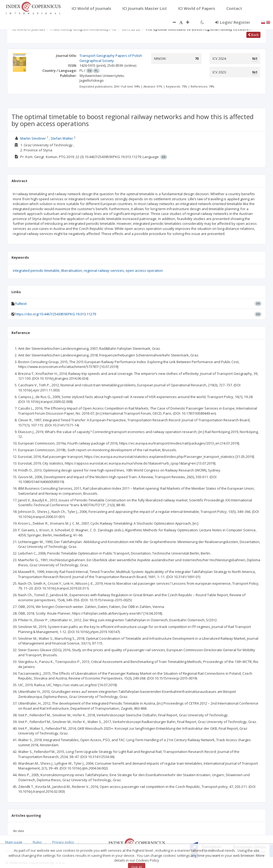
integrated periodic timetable (36, 270)
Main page (14, 842)
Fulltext (21, 304)
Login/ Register (233, 22)
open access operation (144, 270)
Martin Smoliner (33, 138)
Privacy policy (63, 842)
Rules (37, 842)
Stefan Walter (62, 138)
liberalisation (72, 270)
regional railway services (104, 270)
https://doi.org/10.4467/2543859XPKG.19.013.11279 (56, 314)
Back (253, 35)
